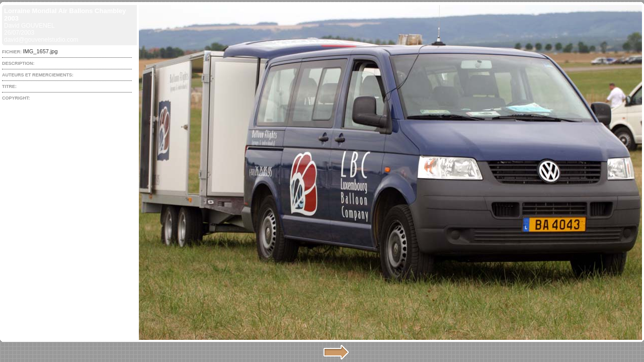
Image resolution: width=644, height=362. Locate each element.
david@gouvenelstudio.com (41, 40)
